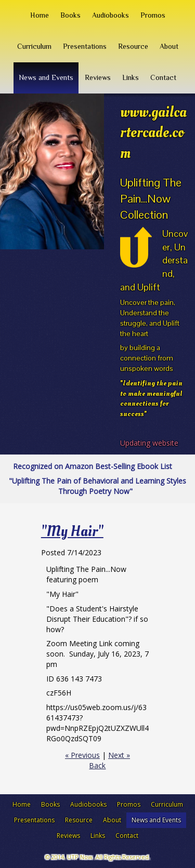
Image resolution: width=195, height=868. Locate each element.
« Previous (82, 755)
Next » (119, 755)
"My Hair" (72, 532)
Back (97, 765)
